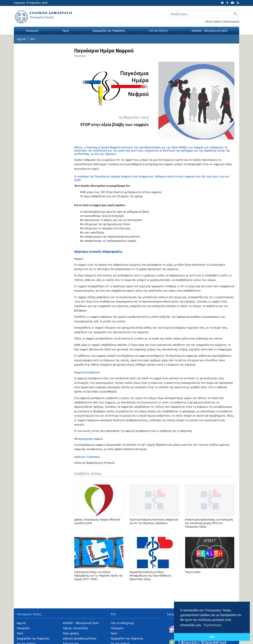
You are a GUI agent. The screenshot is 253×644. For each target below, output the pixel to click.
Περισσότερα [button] (213, 625)
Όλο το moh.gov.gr (122, 623)
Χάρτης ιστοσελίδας (75, 628)
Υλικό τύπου (213, 22)
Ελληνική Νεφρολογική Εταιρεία (94, 463)
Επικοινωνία (231, 22)
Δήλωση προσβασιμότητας (80, 639)
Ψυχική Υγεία (193, 572)
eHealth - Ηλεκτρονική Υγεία (209, 31)
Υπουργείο (32, 31)
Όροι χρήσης (71, 633)
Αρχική (21, 39)
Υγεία (66, 31)
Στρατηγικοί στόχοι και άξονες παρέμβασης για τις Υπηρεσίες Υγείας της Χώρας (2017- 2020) (99, 576)
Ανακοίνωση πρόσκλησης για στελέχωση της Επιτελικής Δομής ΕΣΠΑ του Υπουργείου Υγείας (209, 523)
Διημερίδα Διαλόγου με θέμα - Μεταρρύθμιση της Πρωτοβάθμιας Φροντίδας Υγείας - (150, 576)
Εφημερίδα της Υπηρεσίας (109, 31)
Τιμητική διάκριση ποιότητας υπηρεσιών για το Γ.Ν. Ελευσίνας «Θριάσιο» (154, 521)
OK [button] (212, 637)
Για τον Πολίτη (158, 31)
